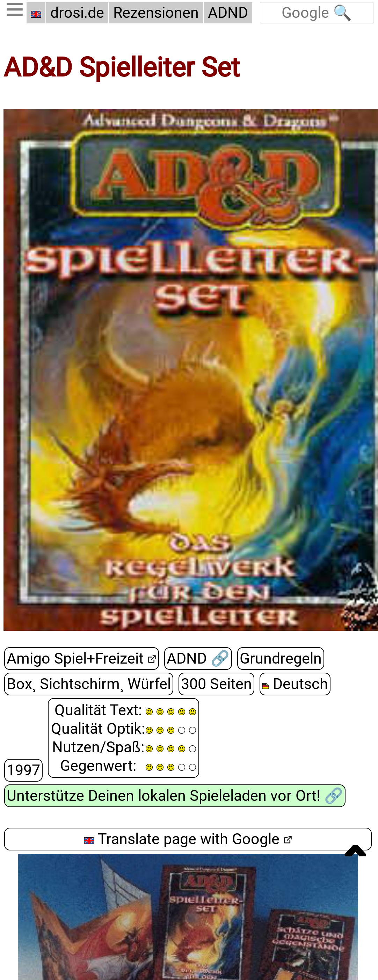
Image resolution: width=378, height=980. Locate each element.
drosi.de (77, 13)
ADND (228, 13)
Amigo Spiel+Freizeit (75, 659)
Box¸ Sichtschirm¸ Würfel (89, 684)
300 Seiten (216, 684)
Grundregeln (281, 659)
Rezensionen (156, 13)
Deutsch (295, 684)
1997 (23, 770)
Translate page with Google (182, 839)
